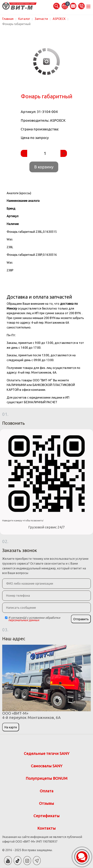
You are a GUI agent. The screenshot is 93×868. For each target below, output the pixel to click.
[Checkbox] (6, 618)
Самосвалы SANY (47, 766)
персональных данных (24, 620)
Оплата (47, 791)
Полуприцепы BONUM (47, 778)
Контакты (46, 828)
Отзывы (46, 803)
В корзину (44, 167)
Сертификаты (46, 816)
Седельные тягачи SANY (47, 753)
